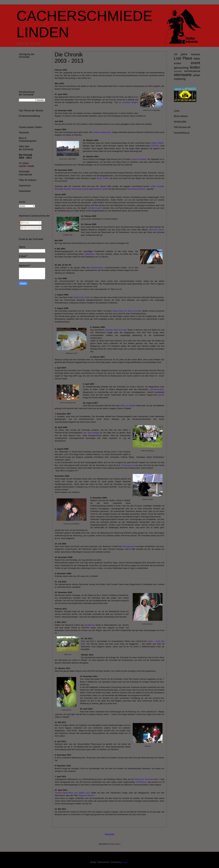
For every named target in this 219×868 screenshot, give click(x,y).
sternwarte (183, 75)
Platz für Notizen (28, 180)
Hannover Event (156, 230)
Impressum (25, 186)
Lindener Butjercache (102, 132)
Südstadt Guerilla (100, 189)
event (196, 63)
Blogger (125, 862)
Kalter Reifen (158, 143)
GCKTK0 (155, 146)
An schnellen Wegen (128, 102)
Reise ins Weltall (128, 406)
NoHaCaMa (180, 122)
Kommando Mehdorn (137, 189)
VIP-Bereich (141, 782)
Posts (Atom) (115, 844)
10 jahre (181, 54)
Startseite (110, 834)
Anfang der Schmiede (144, 779)
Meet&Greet (90, 625)
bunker (178, 63)
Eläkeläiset (89, 254)
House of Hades (139, 159)
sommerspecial (192, 71)
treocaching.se (182, 133)
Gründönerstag (157, 389)
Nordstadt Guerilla (63, 189)
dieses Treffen (103, 178)
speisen (161, 395)
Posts (25, 223)
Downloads (25, 191)
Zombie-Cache (95, 208)
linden (195, 67)
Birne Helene (181, 116)
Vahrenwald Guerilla (80, 189)
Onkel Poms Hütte (82, 297)
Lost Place (183, 58)
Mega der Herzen (86, 795)
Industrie (196, 54)
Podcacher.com (128, 465)
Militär (197, 59)
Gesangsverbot (129, 546)
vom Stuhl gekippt (91, 433)
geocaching (181, 68)
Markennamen (97, 268)
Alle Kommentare (31, 228)
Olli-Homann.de (182, 127)
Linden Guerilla (157, 186)
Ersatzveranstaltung (29, 116)
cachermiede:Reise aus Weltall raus (72, 793)
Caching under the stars (116, 330)
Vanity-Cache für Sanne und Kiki (127, 311)
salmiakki (178, 71)
